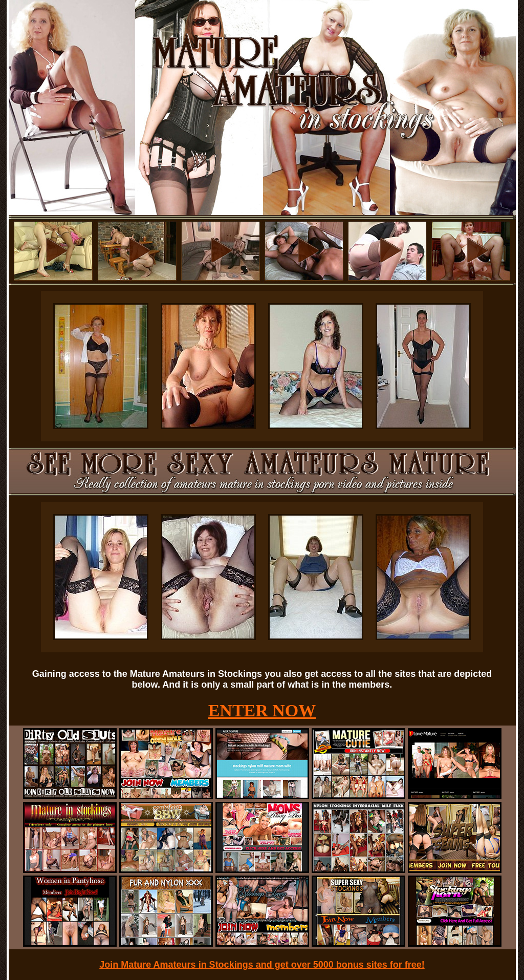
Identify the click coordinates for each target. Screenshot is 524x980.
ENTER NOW (262, 710)
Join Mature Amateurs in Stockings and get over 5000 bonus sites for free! (262, 965)
